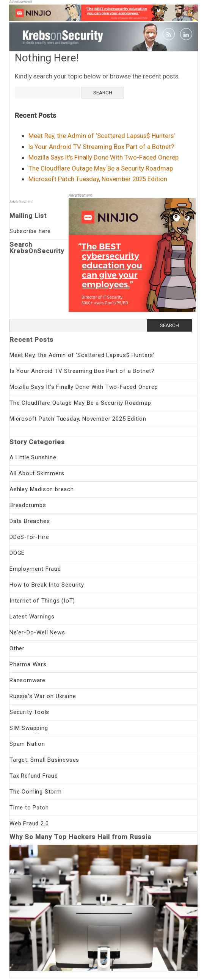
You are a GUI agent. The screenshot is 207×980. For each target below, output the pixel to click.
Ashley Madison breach (42, 489)
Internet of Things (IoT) (42, 601)
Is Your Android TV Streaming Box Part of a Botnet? (101, 147)
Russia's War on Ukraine (43, 696)
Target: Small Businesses (44, 760)
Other (17, 648)
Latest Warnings (32, 617)
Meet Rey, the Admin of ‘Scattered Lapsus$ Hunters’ (102, 136)
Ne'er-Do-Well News (37, 632)
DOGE (17, 553)
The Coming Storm (36, 792)
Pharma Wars (28, 664)
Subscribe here (30, 231)
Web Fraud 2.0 (29, 823)
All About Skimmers (37, 473)
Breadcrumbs (28, 505)
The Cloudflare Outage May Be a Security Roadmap (101, 168)
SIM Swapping (29, 728)
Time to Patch (29, 808)
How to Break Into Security (47, 585)
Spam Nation (27, 744)
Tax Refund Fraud (34, 776)
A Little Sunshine (33, 457)
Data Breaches (30, 521)
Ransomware (27, 680)
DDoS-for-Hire (29, 537)
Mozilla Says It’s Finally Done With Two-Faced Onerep (103, 157)
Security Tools (29, 712)
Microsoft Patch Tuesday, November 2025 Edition (98, 179)
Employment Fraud (35, 569)
